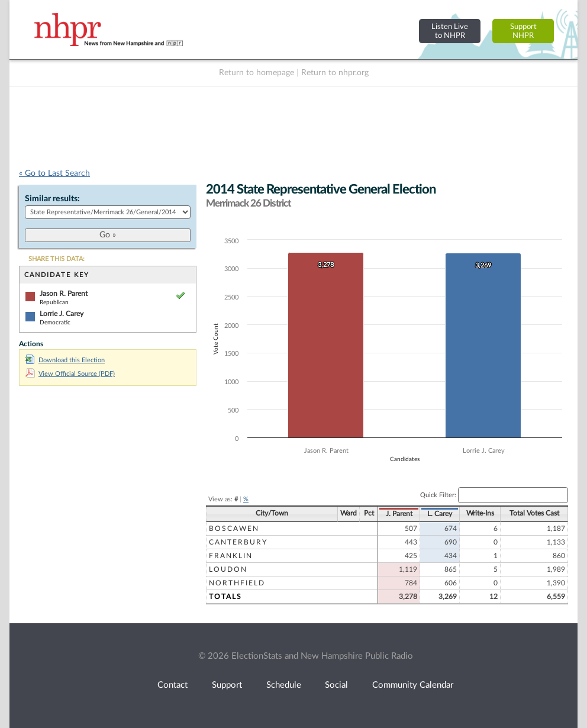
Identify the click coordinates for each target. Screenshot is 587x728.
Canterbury (238, 542)
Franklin (231, 556)
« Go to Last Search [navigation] (54, 173)
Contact (172, 685)
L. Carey (440, 514)
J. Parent (399, 514)
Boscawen (234, 529)
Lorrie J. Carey (62, 314)
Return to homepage (257, 73)
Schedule (284, 685)
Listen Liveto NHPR (450, 31)
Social (336, 685)
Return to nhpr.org (335, 73)
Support (227, 685)
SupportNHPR (523, 31)
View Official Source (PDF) (70, 374)
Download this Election (65, 360)
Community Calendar (413, 685)
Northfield (237, 583)
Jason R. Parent (64, 294)
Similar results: (52, 199)
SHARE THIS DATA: (57, 259)
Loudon (228, 569)
